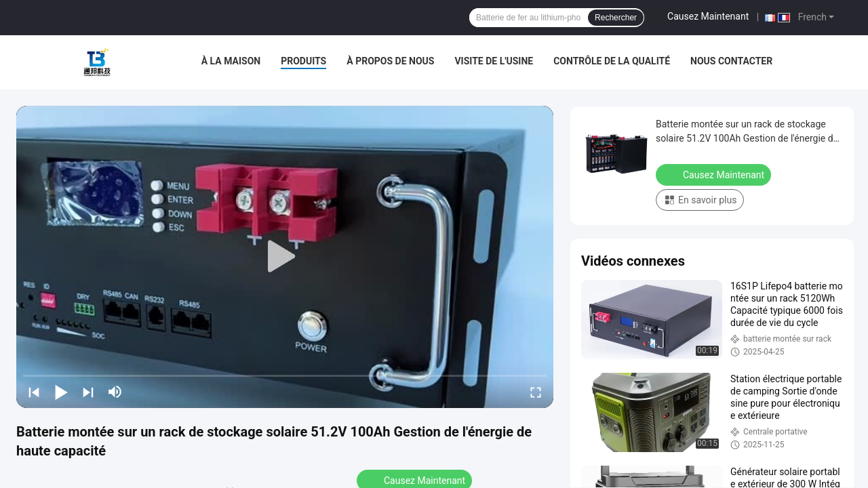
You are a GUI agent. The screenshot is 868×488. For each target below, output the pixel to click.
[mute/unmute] (115, 392)
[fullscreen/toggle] (536, 392)
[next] (88, 392)
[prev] (34, 392)
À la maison (231, 61)
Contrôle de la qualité (612, 61)
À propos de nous (390, 61)
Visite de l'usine (494, 61)
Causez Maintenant (708, 16)
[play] (285, 257)
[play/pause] (61, 392)
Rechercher (616, 18)
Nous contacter (731, 61)
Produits (303, 61)
